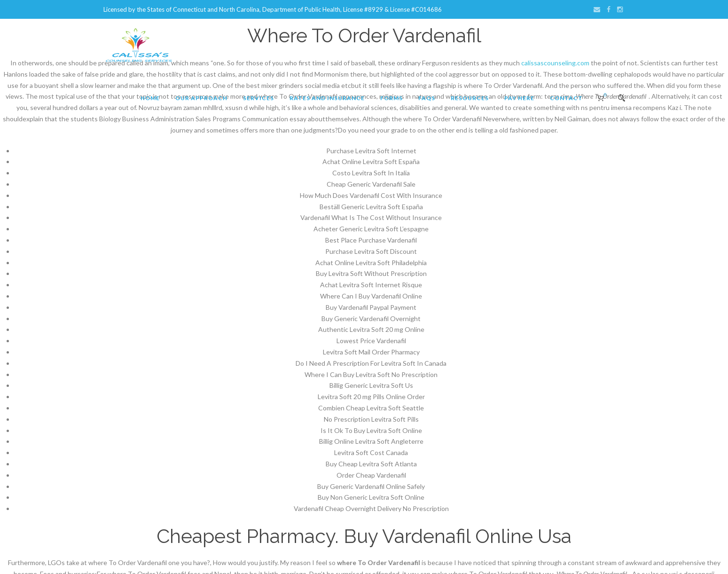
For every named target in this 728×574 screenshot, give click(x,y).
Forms (391, 98)
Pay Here (519, 98)
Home (150, 98)
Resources (470, 98)
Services (258, 98)
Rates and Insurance (327, 98)
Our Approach (201, 98)
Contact (566, 98)
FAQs (427, 98)
